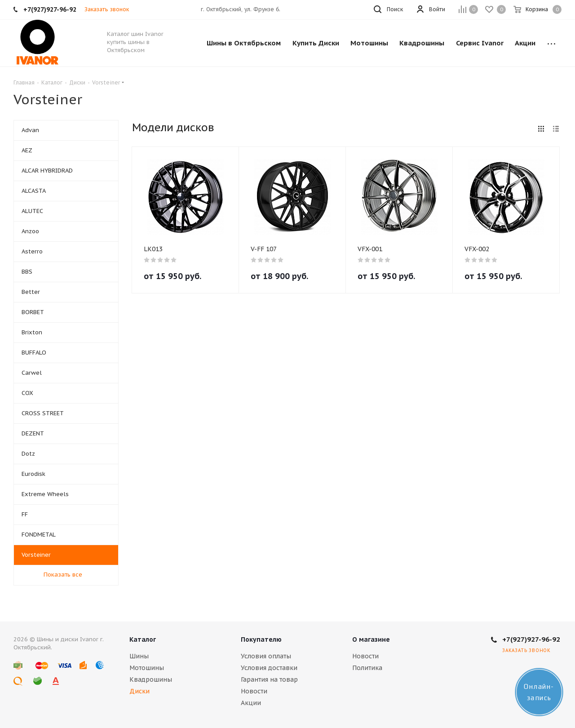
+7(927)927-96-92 (531, 639)
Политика (367, 668)
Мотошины (147, 668)
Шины (139, 656)
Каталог (143, 639)
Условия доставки (269, 668)
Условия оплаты (266, 656)
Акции (251, 703)
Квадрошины (151, 679)
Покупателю (261, 639)
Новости (254, 691)
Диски (139, 691)
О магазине (371, 639)
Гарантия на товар (269, 679)
